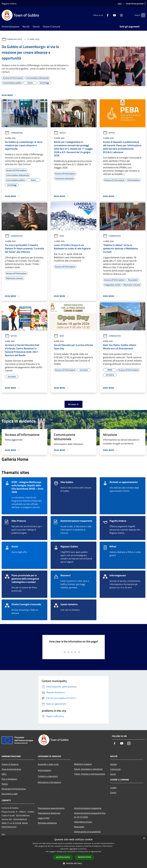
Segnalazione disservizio (49, 813)
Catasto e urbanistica (48, 776)
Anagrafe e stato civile (48, 764)
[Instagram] (117, 15)
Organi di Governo (10, 764)
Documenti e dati (10, 794)
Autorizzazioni (45, 770)
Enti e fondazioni (9, 779)
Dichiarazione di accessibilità (87, 832)
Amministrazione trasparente (88, 808)
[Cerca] (142, 15)
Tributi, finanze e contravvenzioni (90, 774)
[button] (74, 863)
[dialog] (73, 852)
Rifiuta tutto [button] (84, 857)
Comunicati (115, 769)
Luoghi (113, 788)
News (59, 236)
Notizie (113, 764)
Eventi (113, 792)
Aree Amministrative (11, 769)
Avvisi (113, 774)
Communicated (14, 39)
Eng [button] (121, 4)
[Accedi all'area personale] (135, 4)
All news (73, 404)
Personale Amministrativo (14, 789)
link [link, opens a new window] (100, 852)
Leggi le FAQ (44, 818)
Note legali (79, 827)
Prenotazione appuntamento (51, 808)
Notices (60, 133)
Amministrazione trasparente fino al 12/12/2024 (90, 815)
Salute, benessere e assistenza (88, 769)
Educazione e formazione (49, 782)
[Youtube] (110, 15)
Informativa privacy (83, 822)
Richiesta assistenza (47, 823)
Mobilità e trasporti (83, 764)
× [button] (144, 838)
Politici (5, 784)
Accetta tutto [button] (63, 857)
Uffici (4, 774)
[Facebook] (103, 15)
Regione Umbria (9, 4)
